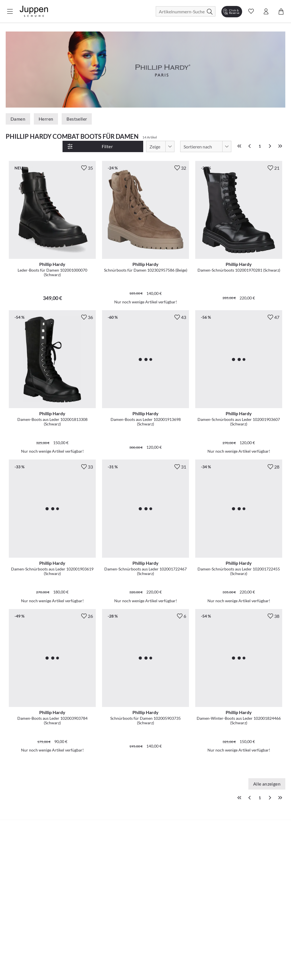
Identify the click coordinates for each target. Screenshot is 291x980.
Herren (46, 119)
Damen (18, 119)
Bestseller (77, 119)
